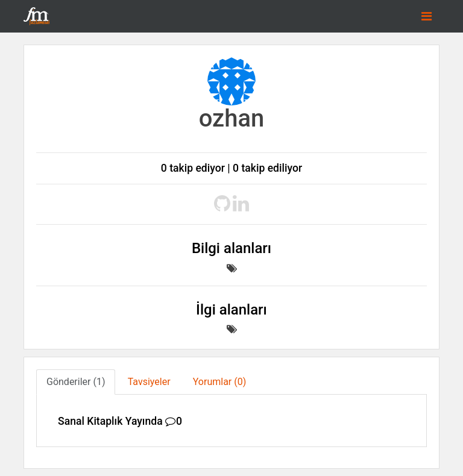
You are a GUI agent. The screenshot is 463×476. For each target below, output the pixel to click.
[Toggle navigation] (427, 16)
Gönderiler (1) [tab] (76, 382)
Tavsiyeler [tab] (149, 382)
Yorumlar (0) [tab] (220, 382)
